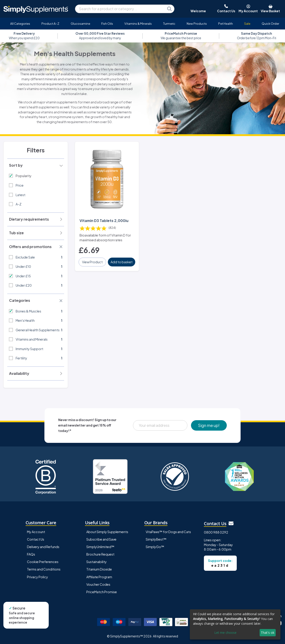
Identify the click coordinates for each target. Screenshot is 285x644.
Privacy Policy (37, 577)
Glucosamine (80, 23)
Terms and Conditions (44, 569)
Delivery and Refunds (43, 547)
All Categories (20, 23)
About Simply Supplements (107, 532)
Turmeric (169, 23)
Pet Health (226, 23)
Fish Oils (107, 23)
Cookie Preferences (43, 562)
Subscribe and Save (101, 539)
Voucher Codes (98, 584)
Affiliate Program (99, 577)
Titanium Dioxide (99, 569)
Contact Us (36, 539)
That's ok (268, 633)
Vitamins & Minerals (138, 23)
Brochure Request (100, 554)
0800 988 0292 (216, 532)
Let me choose (225, 633)
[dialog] (235, 624)
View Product (92, 262)
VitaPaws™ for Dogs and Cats (168, 532)
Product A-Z (50, 23)
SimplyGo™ (155, 547)
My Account (36, 532)
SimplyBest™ (156, 539)
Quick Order (270, 23)
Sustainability (97, 562)
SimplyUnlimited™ (100, 547)
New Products (197, 23)
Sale (247, 23)
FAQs (31, 554)
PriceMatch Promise (102, 592)
